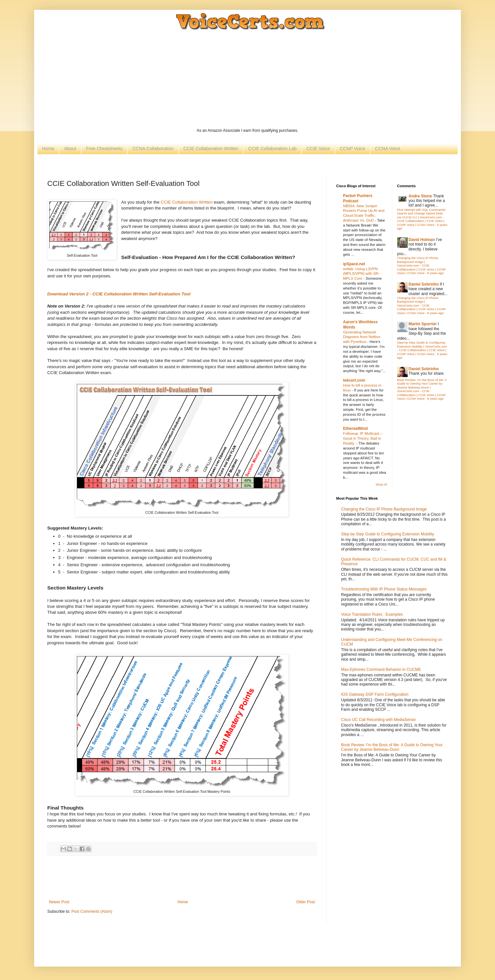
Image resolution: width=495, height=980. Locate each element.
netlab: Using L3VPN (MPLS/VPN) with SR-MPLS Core (361, 274)
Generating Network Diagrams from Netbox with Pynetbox (362, 337)
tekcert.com (354, 380)
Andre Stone (420, 196)
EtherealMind (355, 429)
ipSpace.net (354, 264)
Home (48, 149)
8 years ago (436, 273)
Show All (381, 485)
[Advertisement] (247, 79)
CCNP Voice (353, 149)
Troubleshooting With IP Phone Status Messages (384, 589)
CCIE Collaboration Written (211, 149)
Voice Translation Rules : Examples (372, 614)
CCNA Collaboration (153, 149)
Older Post (305, 902)
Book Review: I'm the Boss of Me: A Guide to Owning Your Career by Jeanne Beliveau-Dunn (392, 747)
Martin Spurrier (423, 324)
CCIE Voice (318, 149)
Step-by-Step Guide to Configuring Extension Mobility (387, 534)
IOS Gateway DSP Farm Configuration (375, 694)
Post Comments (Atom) (92, 911)
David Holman (422, 240)
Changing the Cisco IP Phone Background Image (384, 509)
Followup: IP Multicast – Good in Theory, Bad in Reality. (363, 438)
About (70, 149)
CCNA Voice (388, 149)
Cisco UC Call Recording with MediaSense (378, 720)
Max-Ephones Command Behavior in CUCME (381, 670)
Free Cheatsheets (104, 149)
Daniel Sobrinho (424, 284)
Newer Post (59, 902)
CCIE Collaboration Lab (272, 149)
